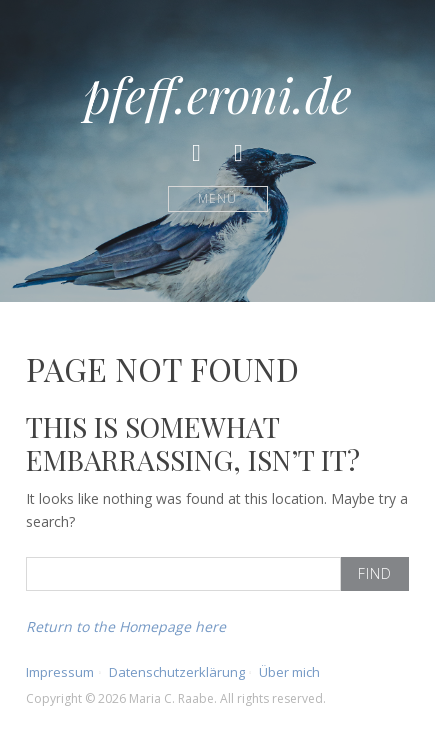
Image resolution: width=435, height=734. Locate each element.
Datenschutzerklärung (177, 672)
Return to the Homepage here (126, 626)
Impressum (60, 672)
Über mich (289, 672)
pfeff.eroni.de (218, 94)
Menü (217, 198)
